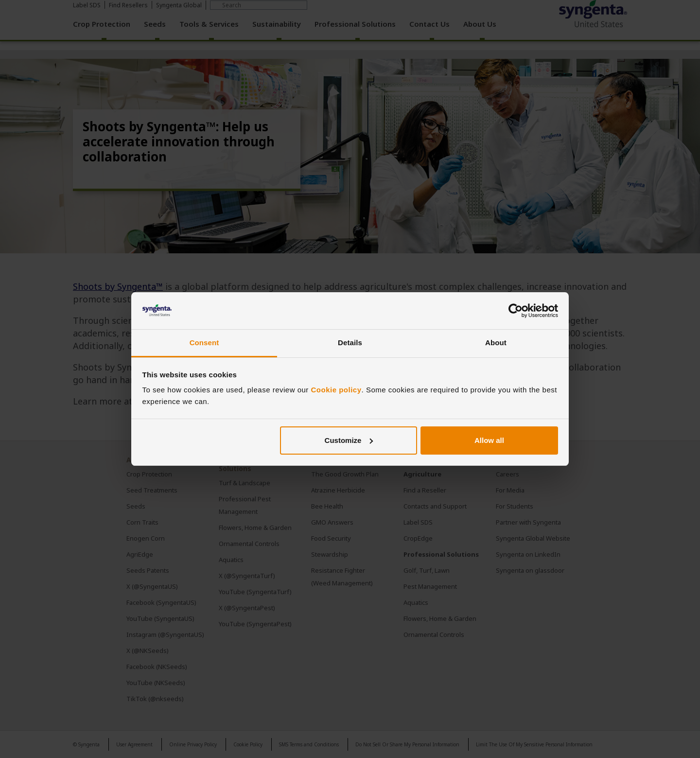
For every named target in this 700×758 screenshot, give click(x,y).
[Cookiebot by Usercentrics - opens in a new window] (516, 311)
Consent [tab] (204, 343)
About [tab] (496, 343)
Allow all (489, 440)
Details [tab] (350, 343)
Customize (349, 440)
